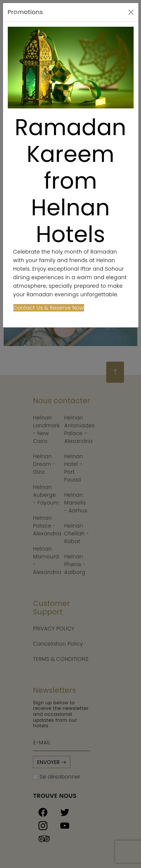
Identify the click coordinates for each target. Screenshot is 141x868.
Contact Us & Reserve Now (49, 308)
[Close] (131, 12)
